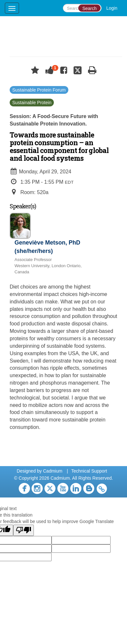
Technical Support (89, 471)
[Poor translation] (24, 530)
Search (89, 8)
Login (112, 8)
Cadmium (53, 471)
